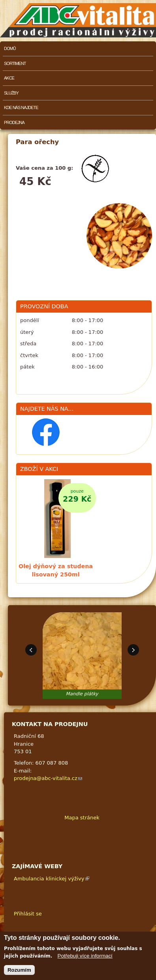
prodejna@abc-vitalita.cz (48, 778)
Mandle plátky (82, 694)
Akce (9, 78)
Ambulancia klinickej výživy (52, 879)
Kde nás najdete (21, 107)
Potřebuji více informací (85, 957)
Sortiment (15, 63)
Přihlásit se (28, 914)
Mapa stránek (82, 818)
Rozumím (19, 971)
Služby (11, 93)
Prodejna (14, 122)
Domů (10, 48)
